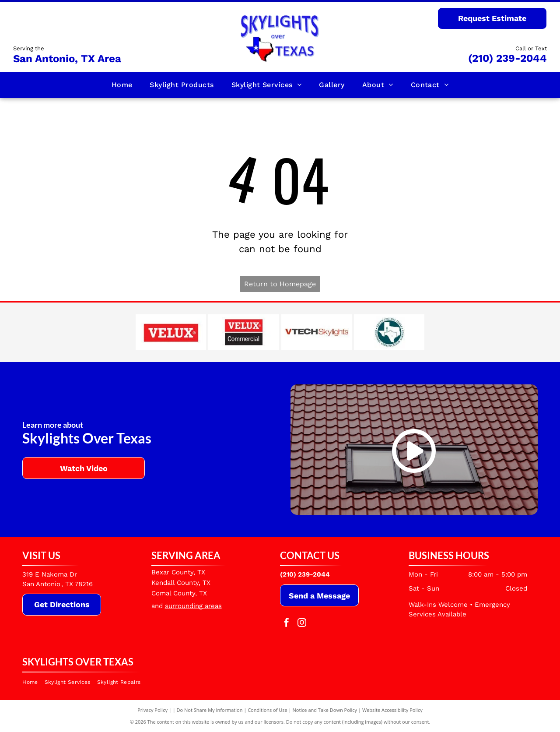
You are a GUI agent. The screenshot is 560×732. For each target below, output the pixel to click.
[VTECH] (317, 332)
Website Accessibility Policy (392, 710)
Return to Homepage (280, 284)
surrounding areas (193, 606)
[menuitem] (122, 85)
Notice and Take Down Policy (325, 710)
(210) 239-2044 (507, 58)
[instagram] (302, 624)
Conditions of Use (268, 710)
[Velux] (171, 332)
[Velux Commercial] (243, 332)
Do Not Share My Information (210, 710)
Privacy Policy (152, 710)
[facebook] (287, 624)
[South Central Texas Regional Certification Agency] (389, 332)
